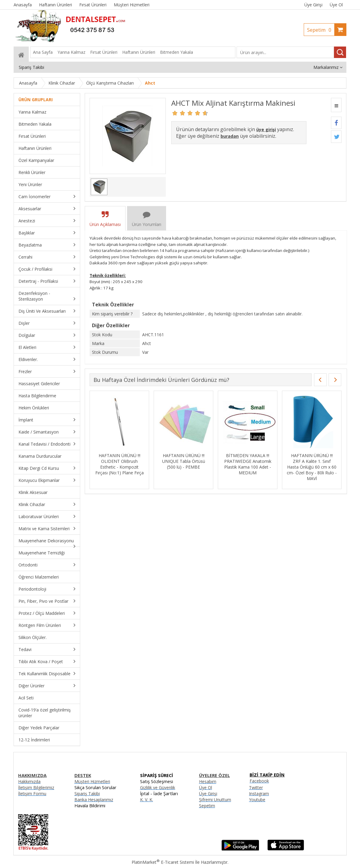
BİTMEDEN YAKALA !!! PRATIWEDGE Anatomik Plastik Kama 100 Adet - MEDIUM (248, 464)
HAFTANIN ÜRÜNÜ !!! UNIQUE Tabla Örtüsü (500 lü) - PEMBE (184, 461)
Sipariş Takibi (87, 794)
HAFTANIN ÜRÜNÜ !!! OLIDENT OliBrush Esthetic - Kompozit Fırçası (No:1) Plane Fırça (119, 464)
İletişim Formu (32, 794)
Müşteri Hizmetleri (92, 781)
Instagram (259, 794)
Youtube (257, 800)
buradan (230, 136)
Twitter (256, 787)
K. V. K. (147, 800)
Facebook (259, 781)
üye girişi (266, 129)
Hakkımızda (29, 781)
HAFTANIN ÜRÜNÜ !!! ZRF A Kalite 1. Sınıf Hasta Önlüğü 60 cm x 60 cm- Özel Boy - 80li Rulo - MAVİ (312, 467)
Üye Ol (336, 5)
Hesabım (208, 781)
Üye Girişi (313, 5)
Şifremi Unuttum (215, 800)
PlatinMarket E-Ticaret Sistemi (163, 862)
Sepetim (321, 30)
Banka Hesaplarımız (94, 800)
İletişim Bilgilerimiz (36, 787)
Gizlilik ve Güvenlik (158, 787)
